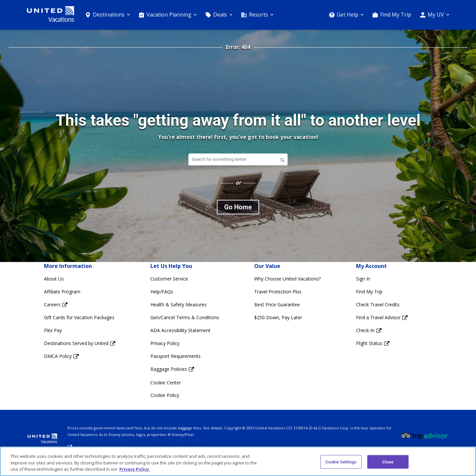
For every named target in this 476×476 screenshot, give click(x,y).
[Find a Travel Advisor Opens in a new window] (382, 318)
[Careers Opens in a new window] (80, 305)
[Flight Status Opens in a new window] (382, 344)
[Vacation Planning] (168, 15)
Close (388, 462)
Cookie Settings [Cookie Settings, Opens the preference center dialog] (341, 462)
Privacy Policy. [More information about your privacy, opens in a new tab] (135, 469)
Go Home (238, 207)
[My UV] (435, 15)
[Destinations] (108, 15)
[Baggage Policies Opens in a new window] (185, 369)
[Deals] (219, 15)
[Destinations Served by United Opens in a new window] (80, 344)
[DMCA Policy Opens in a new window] (80, 356)
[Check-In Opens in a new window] (382, 331)
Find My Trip (396, 15)
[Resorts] (257, 15)
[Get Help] (346, 15)
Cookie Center (166, 383)
